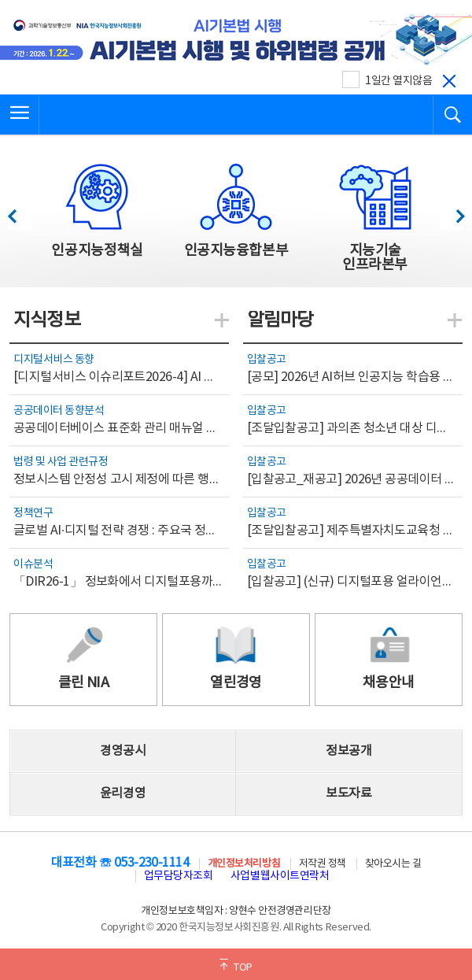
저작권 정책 (323, 864)
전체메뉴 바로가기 (0, 0)
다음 (452, 212)
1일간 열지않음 (398, 81)
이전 (19, 212)
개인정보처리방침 (244, 864)
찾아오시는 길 (393, 864)
